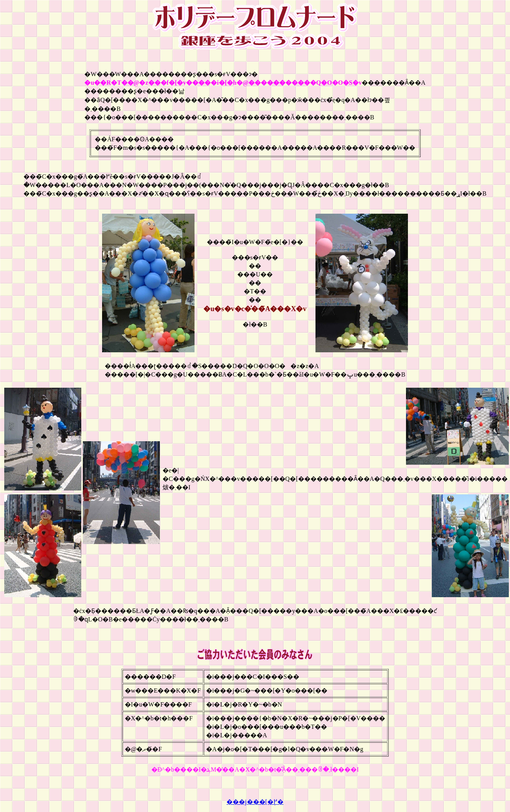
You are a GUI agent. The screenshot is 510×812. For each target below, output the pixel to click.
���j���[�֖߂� (255, 802)
